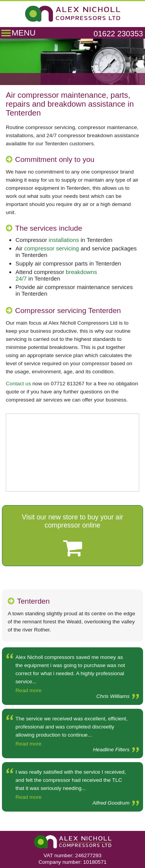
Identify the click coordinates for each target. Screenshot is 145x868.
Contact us (18, 384)
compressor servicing (52, 248)
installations (64, 240)
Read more (28, 690)
